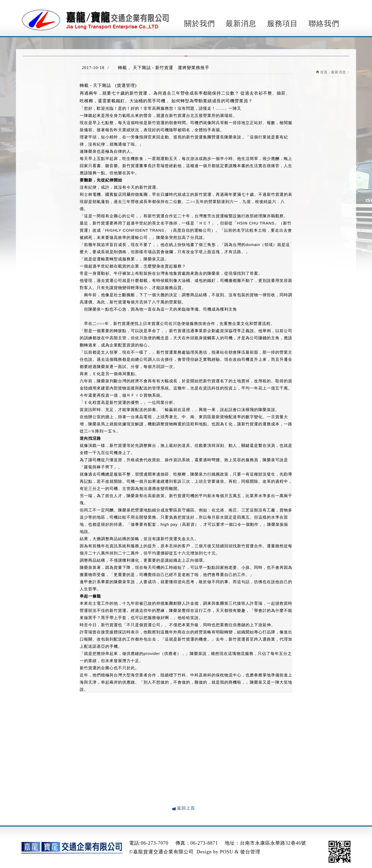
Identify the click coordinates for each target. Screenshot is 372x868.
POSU (227, 852)
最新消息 (241, 24)
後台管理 (250, 852)
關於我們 (200, 24)
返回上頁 (186, 808)
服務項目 (282, 24)
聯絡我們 (324, 24)
